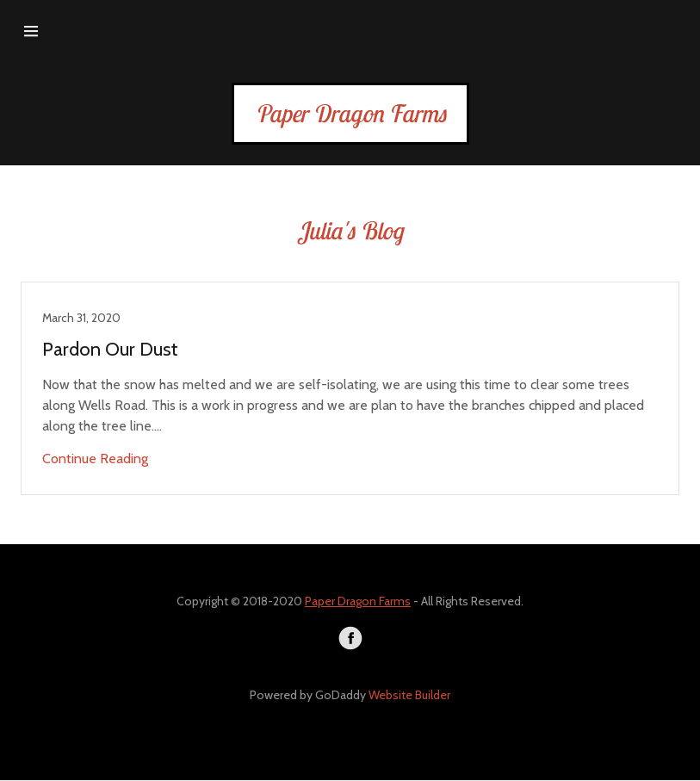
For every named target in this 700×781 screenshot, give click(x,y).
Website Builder (409, 695)
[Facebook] (350, 638)
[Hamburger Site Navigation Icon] (31, 31)
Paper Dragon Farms (358, 601)
